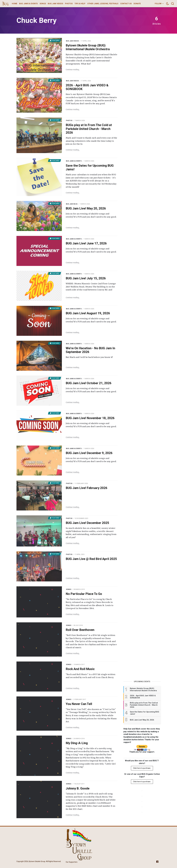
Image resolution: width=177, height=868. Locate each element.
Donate (137, 4)
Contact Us (126, 4)
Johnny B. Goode (78, 788)
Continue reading (72, 70)
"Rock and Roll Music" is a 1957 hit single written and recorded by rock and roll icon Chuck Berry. (91, 676)
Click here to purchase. (142, 768)
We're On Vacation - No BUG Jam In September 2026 (90, 350)
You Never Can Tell (79, 704)
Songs (43, 4)
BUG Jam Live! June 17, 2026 (86, 243)
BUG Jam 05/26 (72, 204)
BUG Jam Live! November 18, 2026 (90, 418)
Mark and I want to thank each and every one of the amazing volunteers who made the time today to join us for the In (91, 141)
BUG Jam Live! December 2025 (87, 523)
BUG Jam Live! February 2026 (87, 488)
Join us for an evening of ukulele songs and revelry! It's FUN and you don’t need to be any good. (91, 215)
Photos (69, 4)
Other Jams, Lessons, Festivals (103, 4)
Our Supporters (72, 862)
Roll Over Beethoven (80, 630)
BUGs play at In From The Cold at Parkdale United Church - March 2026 (89, 129)
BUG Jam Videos (55, 4)
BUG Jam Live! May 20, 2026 (86, 208)
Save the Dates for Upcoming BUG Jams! (90, 167)
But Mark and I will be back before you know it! (89, 357)
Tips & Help (80, 4)
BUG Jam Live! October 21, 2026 (89, 383)
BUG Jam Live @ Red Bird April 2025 (91, 559)
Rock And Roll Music (80, 669)
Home (15, 4)
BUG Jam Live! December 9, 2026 (89, 453)
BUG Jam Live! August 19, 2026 (88, 313)
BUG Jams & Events (28, 4)
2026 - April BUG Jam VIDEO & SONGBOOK (87, 87)
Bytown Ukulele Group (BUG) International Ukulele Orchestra (88, 47)
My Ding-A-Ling (77, 743)
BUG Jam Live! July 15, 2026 (86, 278)
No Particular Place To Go (84, 594)
